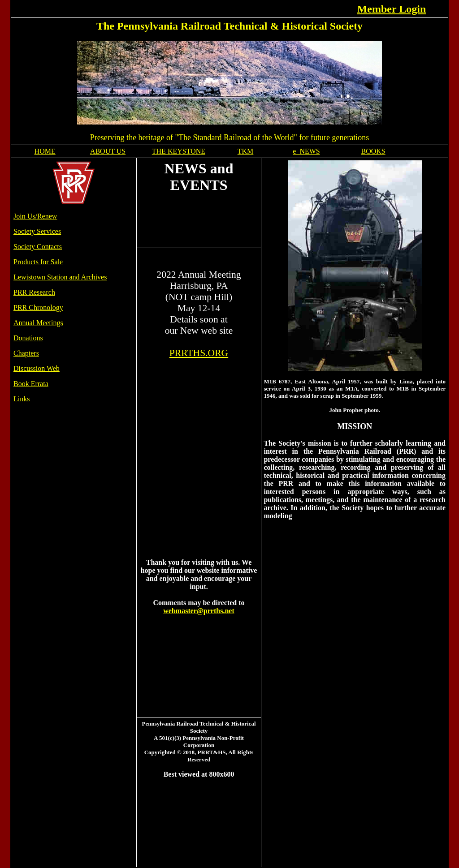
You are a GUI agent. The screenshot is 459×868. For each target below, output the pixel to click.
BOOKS (373, 151)
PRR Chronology (38, 307)
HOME (45, 151)
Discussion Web (37, 368)
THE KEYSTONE (179, 151)
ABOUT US (108, 151)
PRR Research (34, 292)
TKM (246, 151)
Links (22, 399)
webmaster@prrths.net (199, 611)
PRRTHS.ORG (199, 353)
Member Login (392, 9)
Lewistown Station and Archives (60, 277)
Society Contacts (38, 247)
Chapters (26, 353)
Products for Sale (38, 262)
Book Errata (31, 384)
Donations (28, 338)
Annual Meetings (38, 323)
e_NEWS (306, 151)
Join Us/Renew (35, 216)
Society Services (37, 231)
